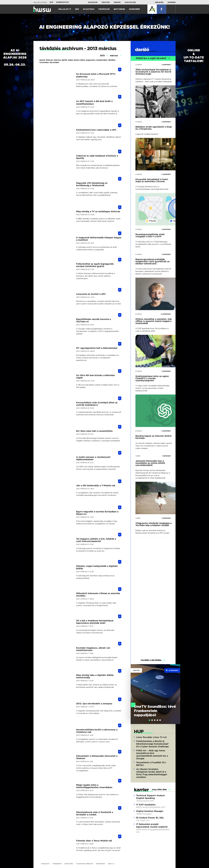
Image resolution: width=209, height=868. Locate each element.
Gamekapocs (62, 2)
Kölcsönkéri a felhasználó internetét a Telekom (97, 757)
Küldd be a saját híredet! (153, 58)
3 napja (139, 122)
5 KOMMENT (166, 254)
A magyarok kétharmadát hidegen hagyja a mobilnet (99, 239)
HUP (51, 2)
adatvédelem (101, 864)
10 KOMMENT (166, 314)
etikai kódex (69, 864)
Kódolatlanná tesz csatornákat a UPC (96, 130)
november (44, 62)
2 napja (139, 65)
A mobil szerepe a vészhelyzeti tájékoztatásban (93, 458)
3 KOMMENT (166, 518)
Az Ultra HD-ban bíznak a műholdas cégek (95, 376)
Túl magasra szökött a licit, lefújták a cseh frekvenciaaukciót (96, 540)
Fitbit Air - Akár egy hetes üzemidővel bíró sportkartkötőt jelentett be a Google (152, 755)
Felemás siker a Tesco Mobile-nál (94, 841)
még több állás (159, 790)
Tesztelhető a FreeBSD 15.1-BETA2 (151, 764)
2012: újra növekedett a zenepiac (94, 704)
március (57, 60)
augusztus (91, 60)
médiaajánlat (57, 864)
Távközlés (104, 9)
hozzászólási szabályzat (85, 864)
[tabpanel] (155, 694)
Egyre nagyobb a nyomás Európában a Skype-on (97, 513)
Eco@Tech (89, 9)
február (49, 60)
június (77, 60)
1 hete (138, 456)
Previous (134, 690)
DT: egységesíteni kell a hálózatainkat (97, 348)
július (83, 60)
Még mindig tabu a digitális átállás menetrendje (95, 676)
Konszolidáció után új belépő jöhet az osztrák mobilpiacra (97, 404)
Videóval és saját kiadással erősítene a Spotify (97, 157)
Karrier (172, 2)
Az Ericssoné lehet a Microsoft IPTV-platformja (96, 75)
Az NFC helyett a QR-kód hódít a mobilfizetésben (94, 103)
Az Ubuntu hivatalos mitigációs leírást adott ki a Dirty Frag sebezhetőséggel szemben (152, 773)
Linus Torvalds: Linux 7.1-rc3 (151, 737)
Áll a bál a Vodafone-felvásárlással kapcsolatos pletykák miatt (95, 622)
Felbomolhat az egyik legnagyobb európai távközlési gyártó (95, 265)
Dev (77, 9)
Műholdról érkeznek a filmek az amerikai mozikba (98, 595)
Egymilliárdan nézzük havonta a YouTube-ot (93, 320)
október (112, 60)
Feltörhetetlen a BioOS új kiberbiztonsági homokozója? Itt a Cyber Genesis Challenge (152, 744)
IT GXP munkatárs (146, 805)
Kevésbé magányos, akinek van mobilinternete (93, 649)
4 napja (139, 174)
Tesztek (106, 2)
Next (177, 690)
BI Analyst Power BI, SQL (150, 818)
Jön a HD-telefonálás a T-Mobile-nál (96, 486)
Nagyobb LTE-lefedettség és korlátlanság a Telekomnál (92, 184)
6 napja (139, 314)
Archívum (93, 2)
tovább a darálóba (151, 660)
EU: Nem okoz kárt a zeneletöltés (94, 431)
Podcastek (130, 2)
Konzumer (134, 9)
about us (111, 864)
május (71, 60)
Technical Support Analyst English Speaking (150, 797)
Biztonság (119, 9)
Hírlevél (159, 2)
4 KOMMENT (166, 174)
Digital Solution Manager (150, 811)
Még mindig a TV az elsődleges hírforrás (98, 211)
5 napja (139, 229)
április (64, 60)
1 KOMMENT (166, 456)
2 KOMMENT (166, 65)
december (55, 62)
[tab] (149, 720)
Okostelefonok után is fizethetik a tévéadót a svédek (95, 813)
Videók (117, 2)
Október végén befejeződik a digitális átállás (97, 567)
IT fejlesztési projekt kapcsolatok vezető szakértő (152, 826)
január (42, 60)
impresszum (45, 864)
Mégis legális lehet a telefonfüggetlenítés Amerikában (94, 786)
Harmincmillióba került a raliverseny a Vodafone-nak (97, 731)
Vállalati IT (65, 9)
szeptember (102, 60)
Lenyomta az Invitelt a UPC (91, 294)
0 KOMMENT (166, 122)
